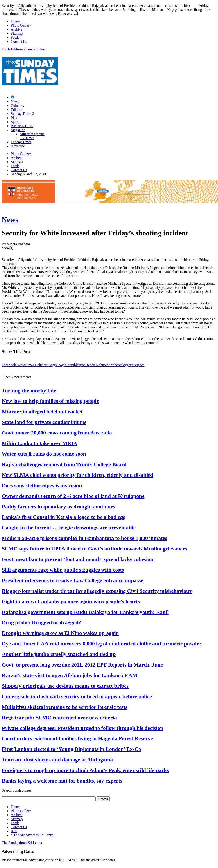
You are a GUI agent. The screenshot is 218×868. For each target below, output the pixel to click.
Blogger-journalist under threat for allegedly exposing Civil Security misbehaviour (97, 591)
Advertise (18, 146)
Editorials (18, 49)
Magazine (18, 130)
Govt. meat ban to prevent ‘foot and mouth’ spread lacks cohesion (78, 559)
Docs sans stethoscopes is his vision (42, 485)
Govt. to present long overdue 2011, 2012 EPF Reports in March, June (82, 665)
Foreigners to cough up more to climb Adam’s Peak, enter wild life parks (85, 770)
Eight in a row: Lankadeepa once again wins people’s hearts (71, 602)
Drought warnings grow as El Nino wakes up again (60, 633)
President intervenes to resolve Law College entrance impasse (73, 580)
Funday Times (21, 142)
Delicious (42, 365)
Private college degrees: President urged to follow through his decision (83, 728)
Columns (17, 106)
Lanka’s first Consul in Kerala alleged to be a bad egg (64, 517)
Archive (17, 29)
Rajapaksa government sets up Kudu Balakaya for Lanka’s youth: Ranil (85, 612)
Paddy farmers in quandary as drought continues (59, 507)
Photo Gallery (21, 25)
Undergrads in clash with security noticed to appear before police (77, 696)
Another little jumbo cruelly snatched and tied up (59, 654)
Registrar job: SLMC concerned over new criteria (59, 718)
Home (15, 21)
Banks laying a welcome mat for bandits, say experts (62, 781)
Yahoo (115, 365)
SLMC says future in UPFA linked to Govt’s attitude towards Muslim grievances (94, 549)
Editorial (17, 110)
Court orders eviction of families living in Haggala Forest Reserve (77, 738)
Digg (52, 365)
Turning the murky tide (29, 391)
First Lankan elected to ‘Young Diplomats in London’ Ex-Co (71, 749)
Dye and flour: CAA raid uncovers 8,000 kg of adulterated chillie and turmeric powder (102, 644)
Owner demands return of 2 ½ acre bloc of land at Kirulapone (73, 496)
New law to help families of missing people (50, 401)
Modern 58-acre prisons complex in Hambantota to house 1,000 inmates (84, 538)
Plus (14, 118)
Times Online (36, 49)
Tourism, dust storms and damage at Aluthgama (57, 760)
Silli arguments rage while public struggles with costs (63, 570)
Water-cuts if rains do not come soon (44, 454)
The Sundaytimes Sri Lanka (32, 835)
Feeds (15, 37)
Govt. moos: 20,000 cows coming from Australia (57, 433)
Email (30, 365)
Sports (15, 122)
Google (61, 365)
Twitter (21, 365)
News (15, 102)
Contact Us (19, 41)
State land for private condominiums (44, 422)
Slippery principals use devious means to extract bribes (65, 686)
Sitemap (17, 33)
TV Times (27, 138)
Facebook (9, 365)
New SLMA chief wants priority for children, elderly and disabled (77, 475)
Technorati (103, 365)
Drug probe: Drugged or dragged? (41, 622)
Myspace (138, 365)
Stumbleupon (76, 365)
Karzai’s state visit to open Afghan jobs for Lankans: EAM (70, 675)
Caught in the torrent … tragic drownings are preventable (69, 528)
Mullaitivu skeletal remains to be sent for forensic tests (65, 707)
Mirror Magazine (32, 134)
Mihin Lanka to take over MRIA (40, 443)
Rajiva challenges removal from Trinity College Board (64, 464)
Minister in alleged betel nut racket (42, 412)
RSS (14, 831)
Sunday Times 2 (22, 114)
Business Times (22, 126)
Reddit (90, 365)
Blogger (126, 365)
